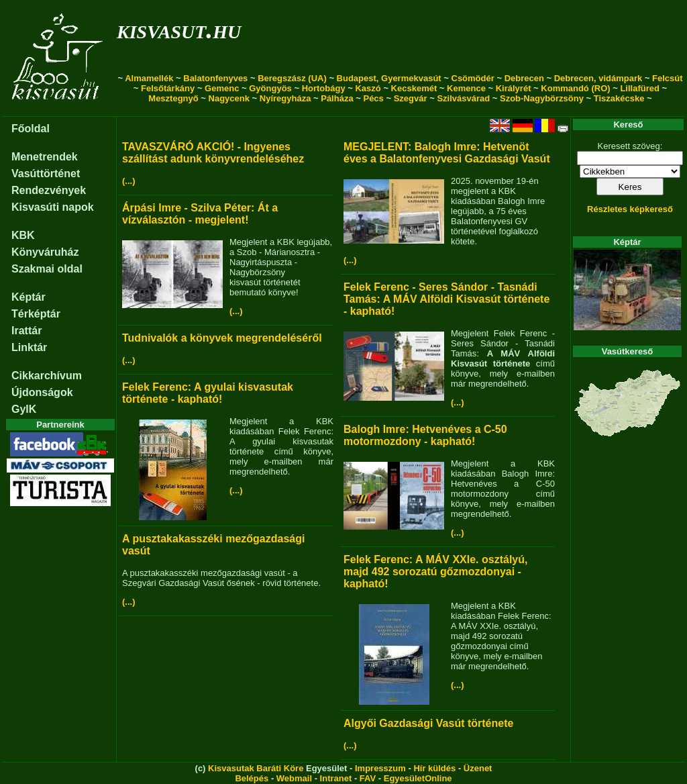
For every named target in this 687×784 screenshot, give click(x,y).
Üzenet (478, 768)
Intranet (336, 778)
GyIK (24, 409)
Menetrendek (45, 157)
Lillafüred (640, 88)
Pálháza (337, 98)
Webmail (294, 778)
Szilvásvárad (463, 98)
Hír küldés (434, 768)
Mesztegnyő (173, 98)
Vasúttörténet (46, 174)
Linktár (29, 347)
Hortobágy (324, 88)
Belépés (252, 778)
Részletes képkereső (630, 209)
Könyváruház (45, 252)
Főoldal (31, 129)
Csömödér (473, 78)
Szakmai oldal (47, 269)
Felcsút (668, 78)
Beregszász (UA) (292, 78)
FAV (368, 778)
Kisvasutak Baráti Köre (256, 768)
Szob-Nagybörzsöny (542, 98)
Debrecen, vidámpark (598, 78)
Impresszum (380, 768)
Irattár (27, 331)
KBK (23, 235)
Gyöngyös (270, 88)
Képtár (29, 297)
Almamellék (149, 78)
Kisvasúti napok (53, 207)
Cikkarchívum (47, 376)
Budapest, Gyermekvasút (389, 78)
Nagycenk (229, 98)
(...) (129, 181)
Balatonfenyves (215, 78)
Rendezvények (49, 190)
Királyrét (514, 88)
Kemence (466, 88)
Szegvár (411, 98)
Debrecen (524, 78)
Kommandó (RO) (575, 88)
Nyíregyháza (285, 98)
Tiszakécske (619, 98)
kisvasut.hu (179, 29)
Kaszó (368, 88)
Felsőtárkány (168, 88)
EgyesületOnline (418, 778)
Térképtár (36, 314)
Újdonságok (42, 392)
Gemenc (222, 88)
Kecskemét (414, 88)
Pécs (373, 98)
